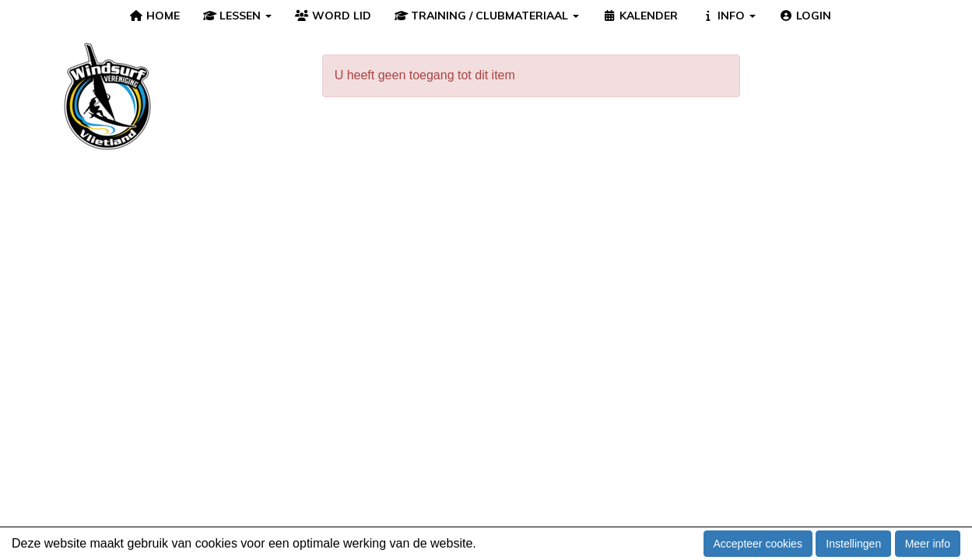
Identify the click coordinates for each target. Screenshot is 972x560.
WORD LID (333, 16)
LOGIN (805, 16)
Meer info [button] (928, 544)
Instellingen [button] (853, 544)
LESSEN (238, 16)
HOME (154, 16)
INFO (729, 16)
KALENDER (640, 16)
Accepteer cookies (758, 544)
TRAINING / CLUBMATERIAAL (487, 16)
